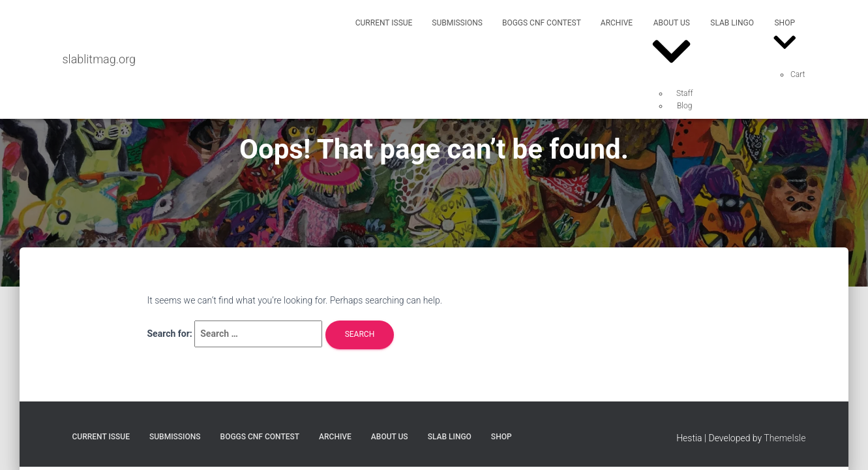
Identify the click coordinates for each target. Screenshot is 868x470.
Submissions (457, 23)
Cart (798, 74)
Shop (785, 38)
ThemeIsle (785, 438)
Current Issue (384, 23)
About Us (671, 47)
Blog (684, 106)
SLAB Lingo (732, 23)
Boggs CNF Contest (542, 23)
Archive (617, 23)
